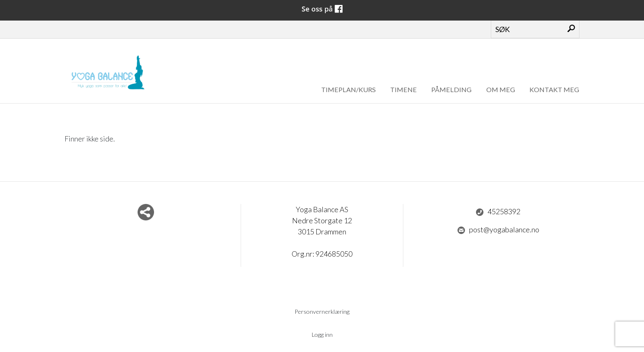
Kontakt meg (554, 89)
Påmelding (451, 89)
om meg (501, 89)
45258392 (498, 212)
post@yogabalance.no (498, 230)
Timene (404, 89)
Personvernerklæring (322, 311)
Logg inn (322, 335)
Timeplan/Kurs (348, 89)
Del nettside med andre (146, 212)
